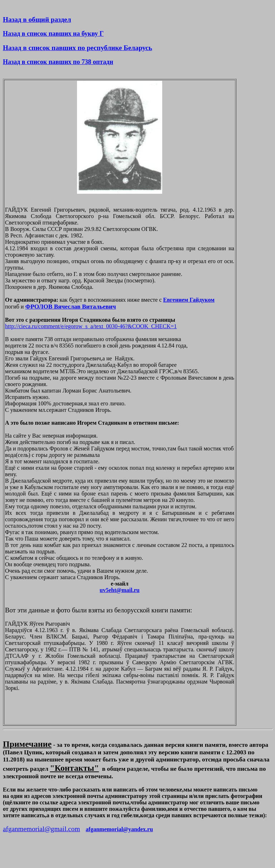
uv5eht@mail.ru (119, 590)
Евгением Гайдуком (189, 300)
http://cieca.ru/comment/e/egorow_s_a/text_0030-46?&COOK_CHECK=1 (91, 326)
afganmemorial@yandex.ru (119, 829)
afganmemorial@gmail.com (41, 829)
